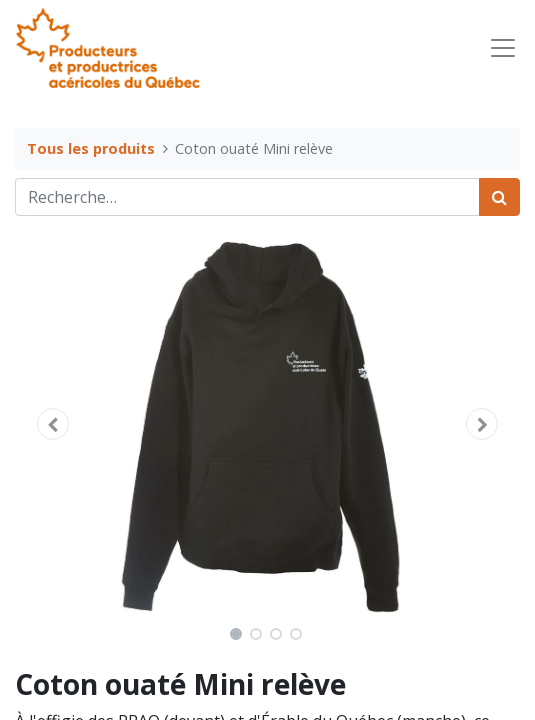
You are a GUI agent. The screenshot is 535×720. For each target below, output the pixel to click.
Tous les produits (91, 148)
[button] (53, 424)
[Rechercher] (499, 197)
